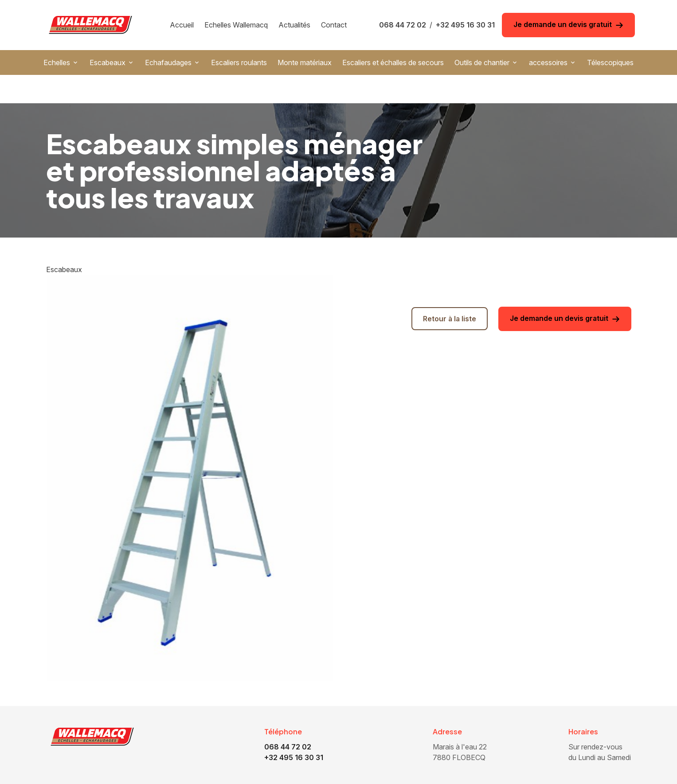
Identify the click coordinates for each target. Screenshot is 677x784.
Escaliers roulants (239, 62)
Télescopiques (610, 62)
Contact (334, 25)
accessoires (548, 62)
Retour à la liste (450, 290)
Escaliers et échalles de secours (393, 62)
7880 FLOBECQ (461, 723)
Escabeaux (108, 62)
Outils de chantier (482, 62)
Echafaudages (168, 62)
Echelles (57, 62)
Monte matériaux (305, 62)
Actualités (294, 25)
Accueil (182, 25)
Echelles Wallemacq (236, 25)
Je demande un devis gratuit (568, 25)
